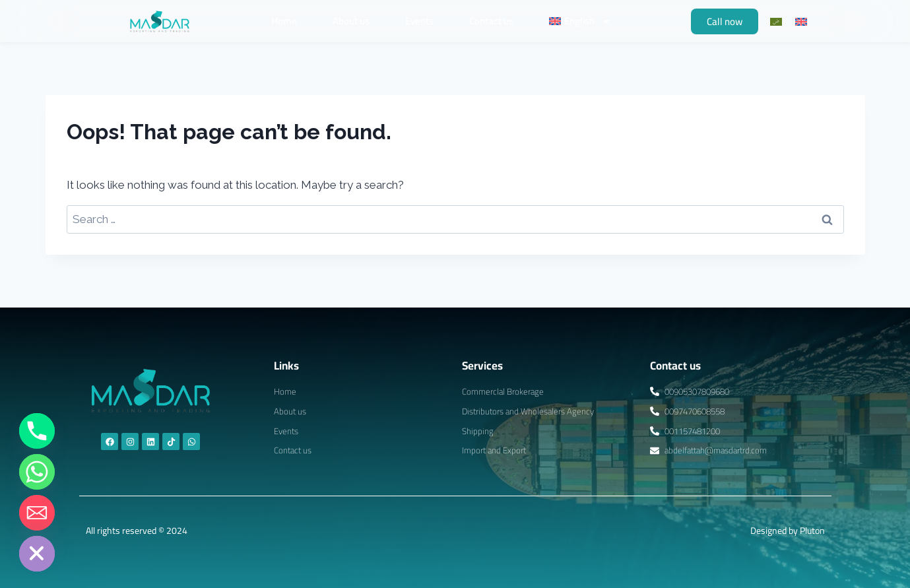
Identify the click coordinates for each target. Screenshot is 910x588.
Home (284, 21)
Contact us (491, 21)
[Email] (37, 513)
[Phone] (37, 431)
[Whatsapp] (37, 472)
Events (419, 21)
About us (351, 21)
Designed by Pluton (788, 531)
